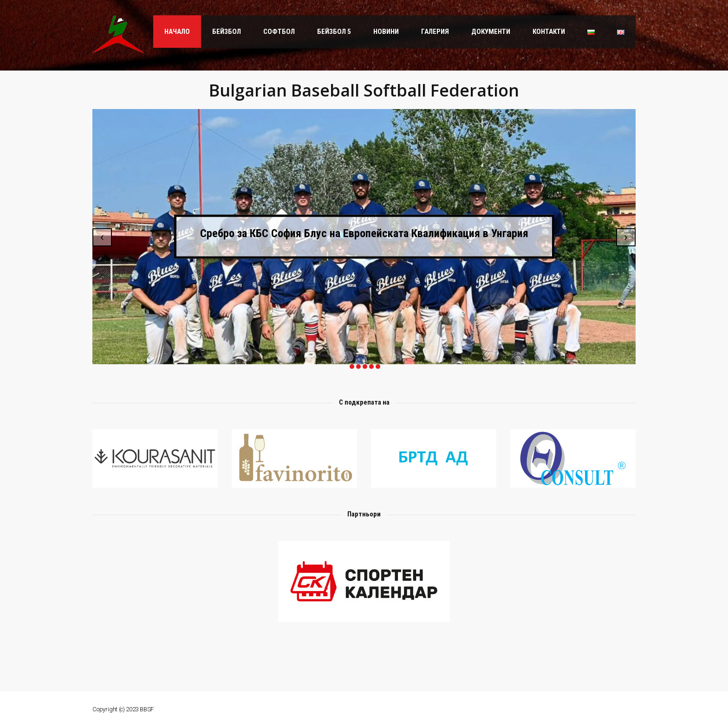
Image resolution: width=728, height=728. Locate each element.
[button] (351, 367)
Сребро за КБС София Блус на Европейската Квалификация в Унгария (364, 233)
